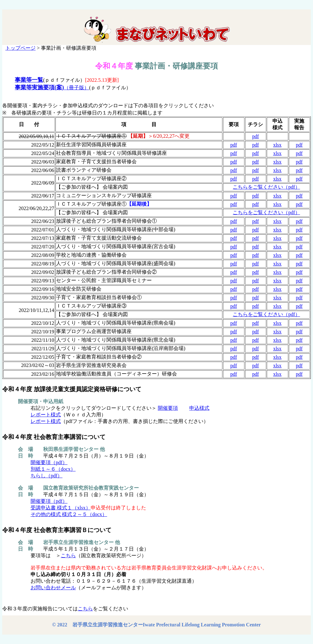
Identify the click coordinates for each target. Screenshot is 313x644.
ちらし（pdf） (46, 476)
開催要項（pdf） (49, 462)
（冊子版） (52, 88)
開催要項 (168, 408)
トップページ (20, 48)
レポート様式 (46, 415)
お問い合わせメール (53, 588)
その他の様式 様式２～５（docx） (69, 514)
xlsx (277, 145)
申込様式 (199, 408)
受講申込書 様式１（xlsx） (61, 508)
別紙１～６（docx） (53, 469)
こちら (68, 555)
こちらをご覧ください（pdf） (266, 187)
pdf (256, 136)
